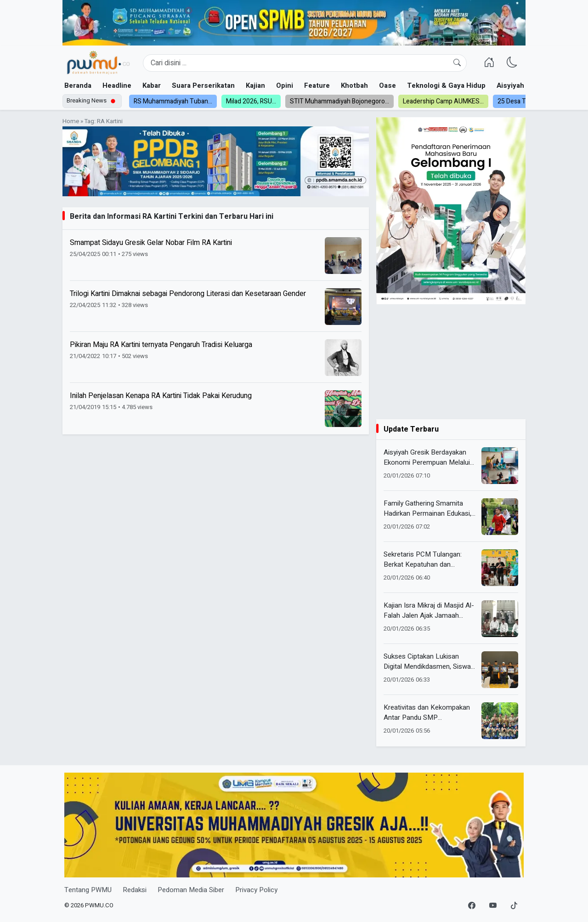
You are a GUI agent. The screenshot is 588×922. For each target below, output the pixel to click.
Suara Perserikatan (203, 85)
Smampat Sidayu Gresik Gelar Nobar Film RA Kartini (151, 243)
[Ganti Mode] (512, 63)
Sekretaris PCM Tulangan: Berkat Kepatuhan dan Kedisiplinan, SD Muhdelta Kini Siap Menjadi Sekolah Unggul (429, 560)
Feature (317, 85)
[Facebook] (472, 906)
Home (71, 121)
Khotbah (354, 85)
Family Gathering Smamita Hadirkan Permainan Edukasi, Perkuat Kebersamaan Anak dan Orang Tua (427, 509)
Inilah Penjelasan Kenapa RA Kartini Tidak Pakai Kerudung (161, 396)
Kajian (255, 85)
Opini (285, 85)
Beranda (78, 85)
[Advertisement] (451, 362)
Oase (387, 85)
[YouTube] (493, 906)
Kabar (152, 85)
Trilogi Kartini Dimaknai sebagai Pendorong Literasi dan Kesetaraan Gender (188, 294)
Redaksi (135, 890)
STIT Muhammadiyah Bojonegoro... (339, 101)
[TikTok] (514, 906)
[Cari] (457, 63)
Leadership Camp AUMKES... (443, 101)
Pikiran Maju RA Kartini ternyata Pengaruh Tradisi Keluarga (161, 345)
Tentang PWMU (88, 890)
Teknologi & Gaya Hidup (446, 85)
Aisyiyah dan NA (523, 85)
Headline (117, 85)
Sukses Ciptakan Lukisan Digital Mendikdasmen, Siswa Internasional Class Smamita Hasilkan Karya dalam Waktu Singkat (427, 662)
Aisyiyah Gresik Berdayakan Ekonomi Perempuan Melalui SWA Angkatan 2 (427, 458)
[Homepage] (98, 63)
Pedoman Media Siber (191, 890)
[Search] (305, 63)
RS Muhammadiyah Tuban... (173, 101)
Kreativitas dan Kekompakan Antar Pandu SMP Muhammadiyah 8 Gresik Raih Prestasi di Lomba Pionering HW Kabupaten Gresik (428, 713)
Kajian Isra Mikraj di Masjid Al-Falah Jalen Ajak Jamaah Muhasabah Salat (429, 611)
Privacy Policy (256, 890)
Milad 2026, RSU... (251, 101)
